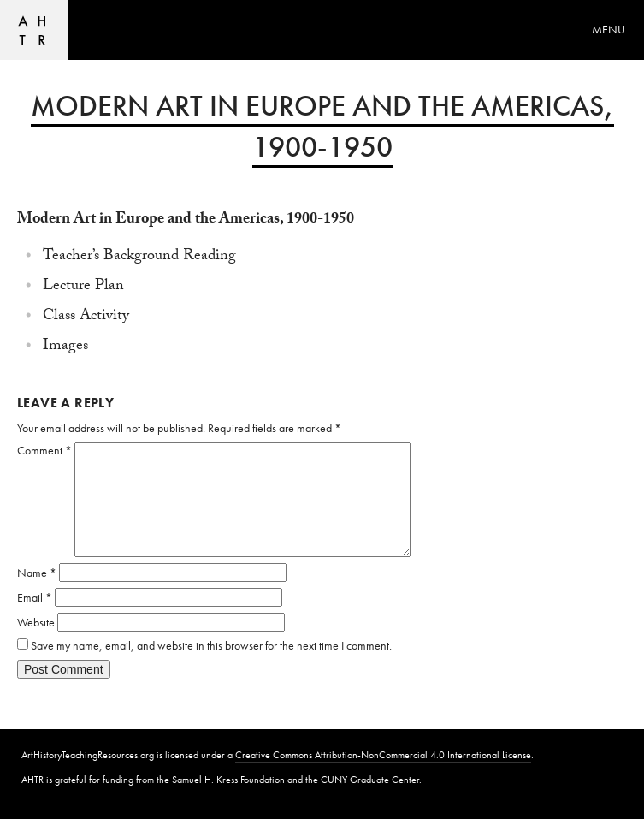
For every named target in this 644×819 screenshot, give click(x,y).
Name (37, 573)
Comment (44, 450)
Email (35, 597)
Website (36, 622)
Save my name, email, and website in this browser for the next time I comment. (211, 645)
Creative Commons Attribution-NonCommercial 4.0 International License (383, 755)
